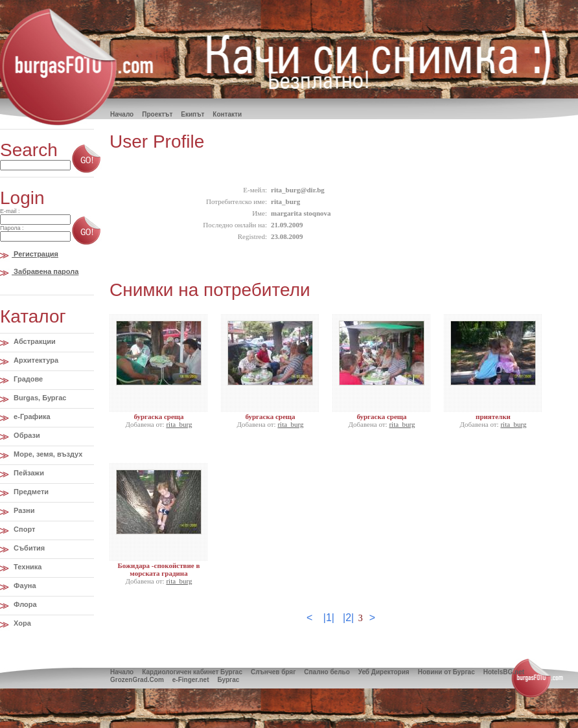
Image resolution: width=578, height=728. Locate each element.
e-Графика (31, 416)
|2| (348, 618)
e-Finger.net (191, 680)
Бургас (228, 680)
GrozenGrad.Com (137, 680)
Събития (28, 548)
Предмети (30, 492)
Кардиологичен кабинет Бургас (192, 672)
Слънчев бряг (273, 672)
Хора (21, 623)
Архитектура (35, 360)
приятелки (493, 416)
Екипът (192, 114)
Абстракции (34, 341)
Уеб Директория (384, 672)
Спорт (23, 529)
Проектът (157, 114)
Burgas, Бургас (39, 398)
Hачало (122, 114)
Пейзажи (28, 473)
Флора (24, 604)
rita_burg (179, 424)
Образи (26, 435)
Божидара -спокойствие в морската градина (159, 569)
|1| (329, 618)
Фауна (24, 586)
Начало (122, 672)
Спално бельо (327, 672)
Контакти (227, 114)
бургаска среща (158, 416)
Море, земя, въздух (47, 454)
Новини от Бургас (446, 672)
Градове (27, 379)
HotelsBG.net (504, 672)
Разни (23, 510)
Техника (27, 567)
